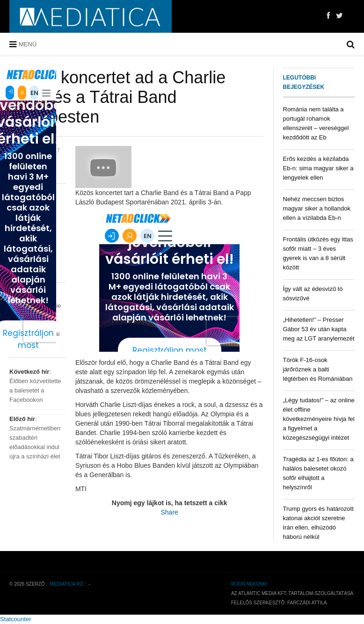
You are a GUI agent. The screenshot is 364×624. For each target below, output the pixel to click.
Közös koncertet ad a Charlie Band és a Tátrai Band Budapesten (117, 97)
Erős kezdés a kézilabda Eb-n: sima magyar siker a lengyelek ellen (318, 168)
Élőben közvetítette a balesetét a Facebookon (35, 390)
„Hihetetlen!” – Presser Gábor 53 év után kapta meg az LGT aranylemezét (319, 329)
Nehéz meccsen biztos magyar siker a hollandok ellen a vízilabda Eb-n (317, 208)
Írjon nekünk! (249, 584)
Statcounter (16, 619)
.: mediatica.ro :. (67, 584)
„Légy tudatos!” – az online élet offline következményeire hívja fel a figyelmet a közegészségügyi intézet (319, 419)
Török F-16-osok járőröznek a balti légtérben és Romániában (318, 369)
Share (170, 512)
